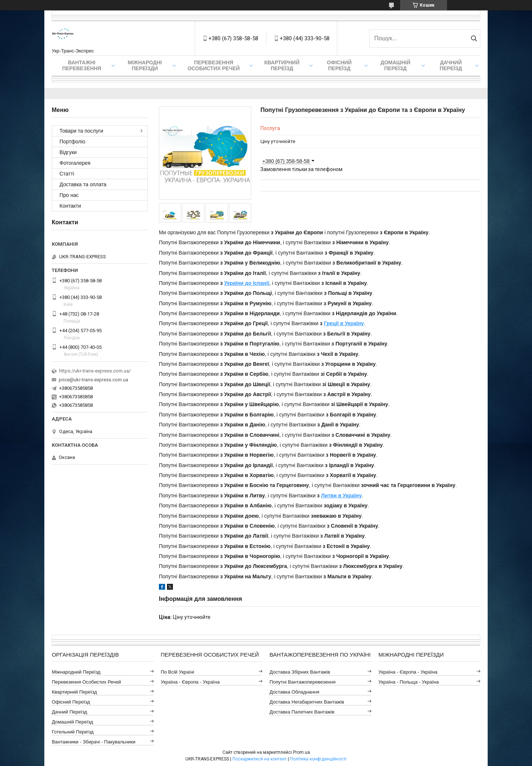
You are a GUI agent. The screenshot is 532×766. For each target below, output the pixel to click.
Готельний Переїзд (73, 732)
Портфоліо (72, 142)
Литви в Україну (342, 496)
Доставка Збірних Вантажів (300, 672)
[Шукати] (474, 38)
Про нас (69, 195)
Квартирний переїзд (282, 65)
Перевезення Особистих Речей (214, 65)
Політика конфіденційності (318, 759)
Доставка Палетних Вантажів (302, 712)
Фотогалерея (75, 163)
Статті (67, 174)
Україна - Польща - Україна (408, 682)
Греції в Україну (344, 323)
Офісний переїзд (339, 65)
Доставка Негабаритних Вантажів (307, 702)
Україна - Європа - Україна (190, 682)
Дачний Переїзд (451, 65)
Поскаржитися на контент (260, 759)
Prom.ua (301, 752)
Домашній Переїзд (395, 65)
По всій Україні (178, 672)
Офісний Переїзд (71, 702)
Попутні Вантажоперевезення (303, 682)
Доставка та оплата (83, 184)
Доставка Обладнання (295, 692)
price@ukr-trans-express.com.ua (93, 380)
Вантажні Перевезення (82, 65)
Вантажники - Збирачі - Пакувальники (93, 742)
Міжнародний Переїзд (76, 672)
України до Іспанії (247, 283)
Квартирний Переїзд (74, 692)
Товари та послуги (81, 131)
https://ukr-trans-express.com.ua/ (95, 371)
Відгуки (68, 152)
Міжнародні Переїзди (145, 65)
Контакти (70, 206)
